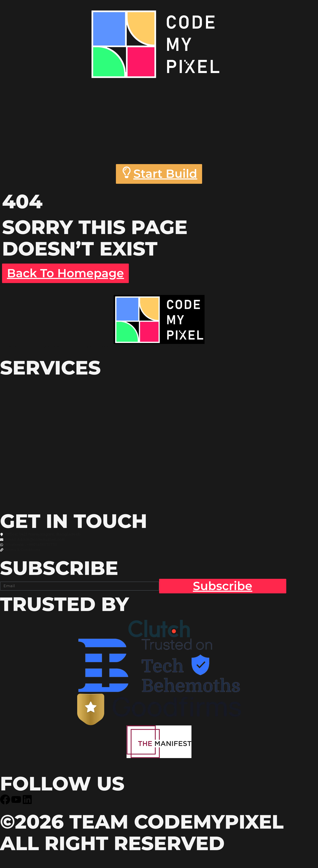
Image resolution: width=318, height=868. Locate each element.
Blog (89, 151)
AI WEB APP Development (149, 468)
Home (63, 97)
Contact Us (192, 151)
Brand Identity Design (135, 393)
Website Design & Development (104, 431)
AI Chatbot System (111, 495)
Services (236, 97)
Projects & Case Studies (159, 124)
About (140, 97)
